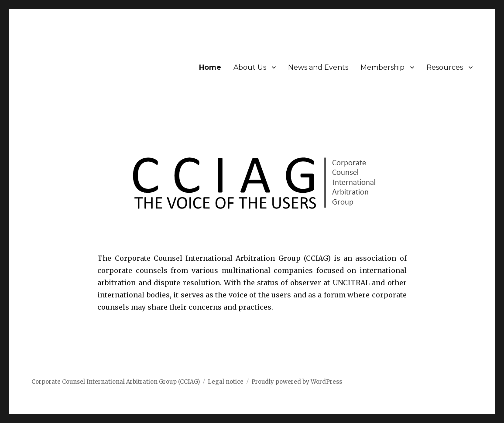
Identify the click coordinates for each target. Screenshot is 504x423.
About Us (250, 67)
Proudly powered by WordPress (297, 382)
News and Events (318, 67)
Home (210, 67)
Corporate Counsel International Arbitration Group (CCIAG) (116, 382)
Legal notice (226, 382)
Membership (382, 67)
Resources (445, 67)
